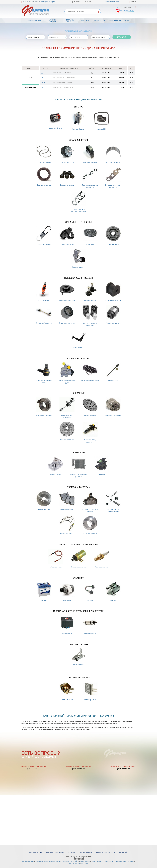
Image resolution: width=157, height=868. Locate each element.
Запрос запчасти (86, 852)
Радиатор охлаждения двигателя (78, 467)
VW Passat (85, 863)
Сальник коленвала (44, 176)
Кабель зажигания (55, 558)
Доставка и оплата (70, 21)
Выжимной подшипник (44, 407)
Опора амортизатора (67, 292)
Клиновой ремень (67, 236)
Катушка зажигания (78, 558)
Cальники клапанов (67, 176)
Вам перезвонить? (127, 10)
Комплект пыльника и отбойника (90, 315)
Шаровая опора (90, 292)
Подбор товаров (35, 21)
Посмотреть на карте (47, 2)
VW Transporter (74, 863)
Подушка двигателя (67, 154)
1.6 (42, 73)
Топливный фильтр (78, 120)
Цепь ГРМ (90, 236)
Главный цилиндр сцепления (67, 408)
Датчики (90, 592)
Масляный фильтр (55, 120)
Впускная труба (78, 657)
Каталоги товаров (52, 21)
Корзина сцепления (67, 431)
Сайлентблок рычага (113, 314)
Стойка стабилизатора (44, 314)
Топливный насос (90, 625)
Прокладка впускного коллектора (90, 178)
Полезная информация (55, 852)
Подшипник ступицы (67, 314)
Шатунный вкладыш (113, 154)
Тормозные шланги (67, 525)
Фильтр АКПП (102, 120)
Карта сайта (124, 852)
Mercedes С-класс (55, 861)
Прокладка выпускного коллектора (113, 178)
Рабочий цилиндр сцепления (90, 432)
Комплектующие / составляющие (113, 502)
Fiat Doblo (130, 861)
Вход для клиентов (112, 2)
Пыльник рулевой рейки (90, 372)
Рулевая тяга (113, 372)
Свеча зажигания (102, 558)
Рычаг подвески (78, 339)
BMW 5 (25, 861)
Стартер (113, 592)
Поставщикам (115, 21)
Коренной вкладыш (90, 154)
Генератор (67, 592)
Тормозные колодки (67, 501)
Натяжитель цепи (78, 258)
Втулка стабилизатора (113, 292)
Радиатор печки (90, 691)
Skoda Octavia (85, 861)
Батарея (44, 592)
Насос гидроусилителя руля (67, 373)
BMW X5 (31, 861)
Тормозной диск (44, 501)
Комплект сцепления (113, 407)
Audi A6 (76, 861)
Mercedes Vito (67, 861)
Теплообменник (67, 691)
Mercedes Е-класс (41, 861)
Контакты (85, 21)
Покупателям (99, 21)
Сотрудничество (35, 852)
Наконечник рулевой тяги (44, 373)
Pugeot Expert (108, 861)
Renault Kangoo (120, 861)
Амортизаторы (44, 292)
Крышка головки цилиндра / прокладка (78, 202)
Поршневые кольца (44, 154)
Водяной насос (55, 466)
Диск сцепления (90, 407)
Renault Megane (97, 861)
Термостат (102, 466)
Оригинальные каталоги (106, 852)
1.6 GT (43, 82)
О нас (127, 21)
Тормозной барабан (90, 525)
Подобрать (122, 37)
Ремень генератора (44, 236)
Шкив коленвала (113, 236)
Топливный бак (67, 625)
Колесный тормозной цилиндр (90, 502)
